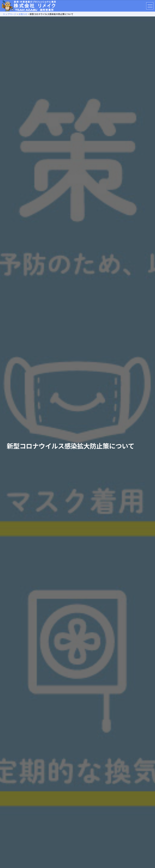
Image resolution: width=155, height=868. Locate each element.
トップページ (8, 14)
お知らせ (23, 14)
